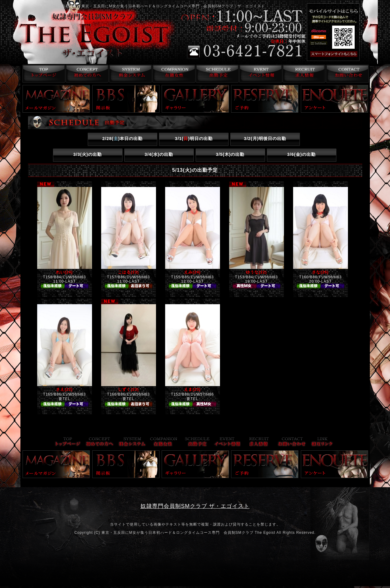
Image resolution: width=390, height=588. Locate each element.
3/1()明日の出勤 (194, 139)
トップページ (42, 74)
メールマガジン (56, 99)
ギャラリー (195, 99)
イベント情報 (260, 74)
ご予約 (265, 99)
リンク (322, 442)
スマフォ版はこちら (342, 54)
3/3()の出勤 (88, 154)
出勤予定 (216, 74)
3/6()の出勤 (302, 154)
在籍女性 (173, 74)
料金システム (129, 74)
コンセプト (86, 74)
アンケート (335, 99)
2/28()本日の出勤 (123, 139)
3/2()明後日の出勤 (265, 139)
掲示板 (126, 99)
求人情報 (304, 74)
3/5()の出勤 (230, 154)
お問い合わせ (347, 74)
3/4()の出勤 (159, 154)
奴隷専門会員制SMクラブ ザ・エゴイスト (195, 506)
